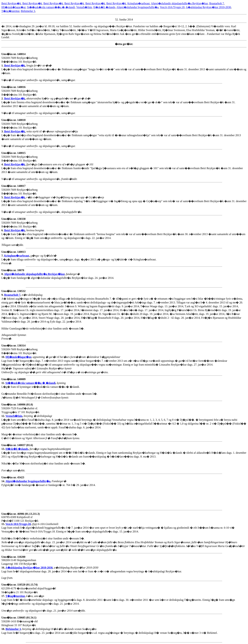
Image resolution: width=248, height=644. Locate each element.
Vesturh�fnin (84, 7)
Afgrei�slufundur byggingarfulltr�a (137, 7)
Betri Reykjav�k (11, 3)
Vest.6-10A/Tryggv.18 (172, 7)
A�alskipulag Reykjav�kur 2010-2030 (208, 7)
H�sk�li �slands (104, 7)
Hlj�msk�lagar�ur (13, 7)
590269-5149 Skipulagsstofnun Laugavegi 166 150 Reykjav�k (19, 562)
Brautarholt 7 (217, 3)
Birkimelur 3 (28, 11)
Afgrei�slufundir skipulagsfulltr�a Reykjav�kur (179, 3)
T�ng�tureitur (10, 11)
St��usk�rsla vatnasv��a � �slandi (51, 7)
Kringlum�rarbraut (139, 3)
